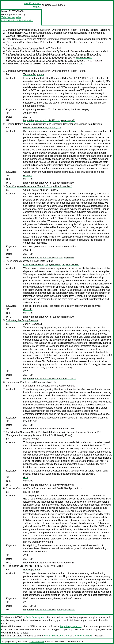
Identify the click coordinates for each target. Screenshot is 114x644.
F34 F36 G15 (30, 421)
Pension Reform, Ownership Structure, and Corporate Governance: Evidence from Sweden (54, 33)
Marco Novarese (34, 630)
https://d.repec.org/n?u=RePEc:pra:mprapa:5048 (49, 610)
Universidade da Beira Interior (17, 21)
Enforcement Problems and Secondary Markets (31, 51)
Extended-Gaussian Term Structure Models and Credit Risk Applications (44, 61)
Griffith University (82, 636)
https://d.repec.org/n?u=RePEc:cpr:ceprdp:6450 (48, 317)
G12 (26, 371)
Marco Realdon (84, 58)
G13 (26, 477)
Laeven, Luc (37, 36)
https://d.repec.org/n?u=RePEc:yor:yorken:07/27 (49, 563)
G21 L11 (28, 309)
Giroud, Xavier (83, 39)
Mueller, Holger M (102, 39)
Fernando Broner (69, 51)
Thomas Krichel (37, 642)
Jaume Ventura (103, 51)
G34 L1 (27, 250)
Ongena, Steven (71, 265)
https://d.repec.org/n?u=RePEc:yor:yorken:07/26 (49, 485)
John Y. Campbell (52, 48)
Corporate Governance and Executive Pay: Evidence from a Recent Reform (46, 30)
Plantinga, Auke (77, 64)
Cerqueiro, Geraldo (67, 42)
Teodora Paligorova (100, 30)
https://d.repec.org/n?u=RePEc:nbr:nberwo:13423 (50, 379)
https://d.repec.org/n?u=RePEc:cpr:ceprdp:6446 (48, 258)
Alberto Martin (87, 51)
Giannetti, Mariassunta (18, 36)
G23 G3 (27, 176)
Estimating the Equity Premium (22, 48)
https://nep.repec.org (71, 626)
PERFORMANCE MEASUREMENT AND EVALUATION (35, 64)
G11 (26, 602)
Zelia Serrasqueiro (11, 17)
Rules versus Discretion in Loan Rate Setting (30, 42)
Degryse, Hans (87, 42)
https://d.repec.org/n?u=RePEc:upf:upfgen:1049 (48, 429)
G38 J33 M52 (30, 113)
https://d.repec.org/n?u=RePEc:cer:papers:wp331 (49, 120)
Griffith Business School (57, 636)
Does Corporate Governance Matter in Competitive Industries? (39, 39)
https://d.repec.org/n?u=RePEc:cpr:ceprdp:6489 (48, 183)
